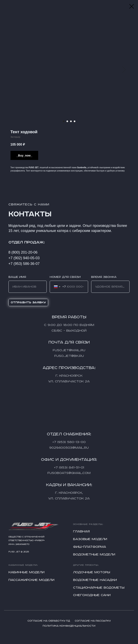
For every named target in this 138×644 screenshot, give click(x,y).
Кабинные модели (26, 572)
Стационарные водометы (99, 588)
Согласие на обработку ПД (49, 621)
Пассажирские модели (31, 580)
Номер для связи (65, 277)
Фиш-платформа (90, 547)
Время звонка (104, 277)
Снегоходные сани (92, 595)
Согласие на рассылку (93, 621)
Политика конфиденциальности (69, 626)
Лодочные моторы (92, 572)
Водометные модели (94, 555)
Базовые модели (90, 539)
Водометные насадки (95, 580)
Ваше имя (17, 277)
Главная (81, 531)
